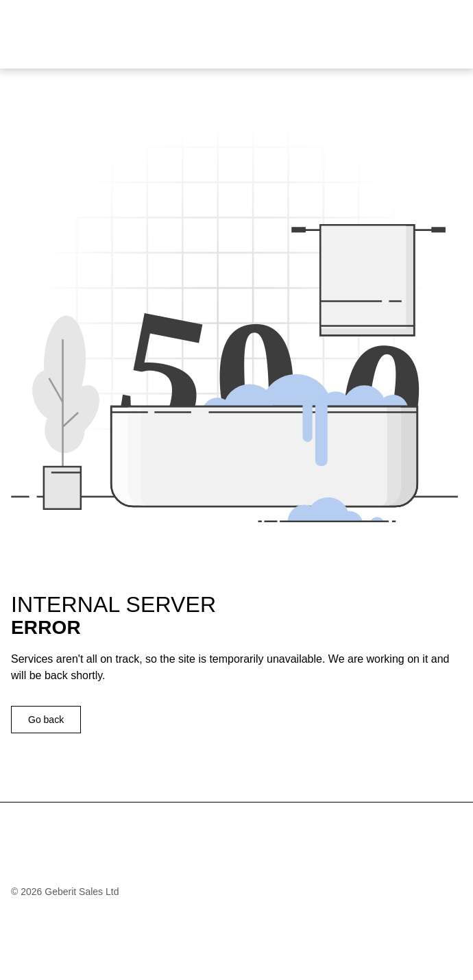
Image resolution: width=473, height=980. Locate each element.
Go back (46, 720)
